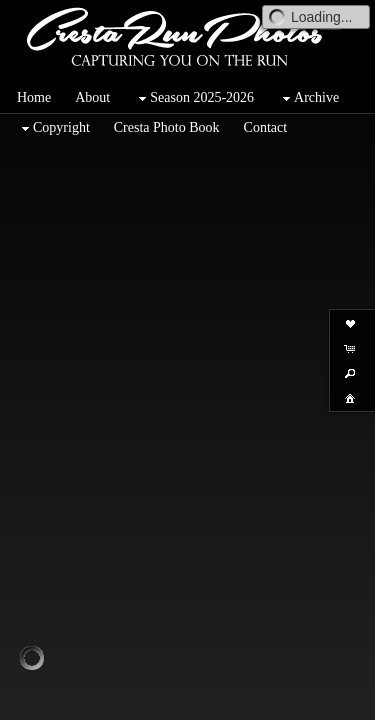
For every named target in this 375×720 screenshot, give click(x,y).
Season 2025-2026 (194, 98)
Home (34, 97)
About (92, 97)
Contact (266, 127)
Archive (308, 98)
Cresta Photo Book (167, 127)
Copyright (53, 128)
